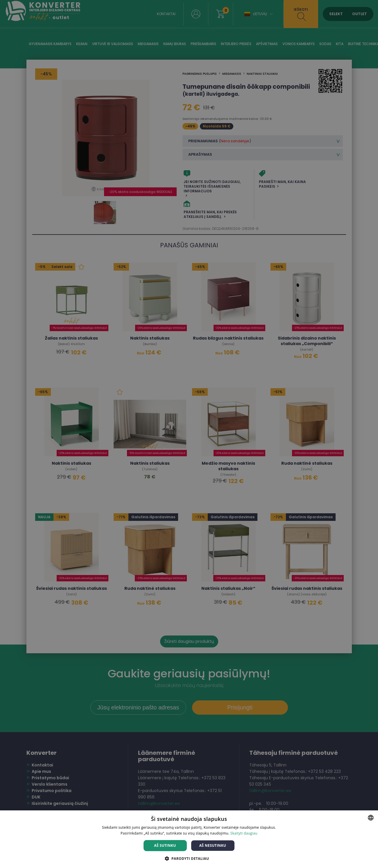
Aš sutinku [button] (165, 845)
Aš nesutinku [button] (213, 845)
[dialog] (189, 434)
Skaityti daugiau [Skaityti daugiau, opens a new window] (244, 833)
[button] (189, 858)
